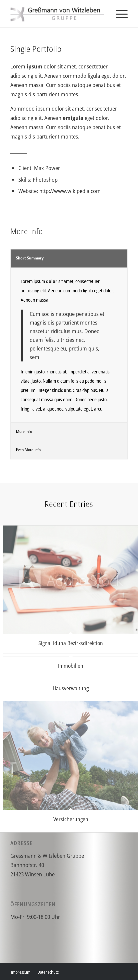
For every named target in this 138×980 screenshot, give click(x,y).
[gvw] (57, 14)
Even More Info (28, 450)
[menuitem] (118, 14)
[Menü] (118, 14)
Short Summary (30, 258)
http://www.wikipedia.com (70, 191)
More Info (24, 431)
